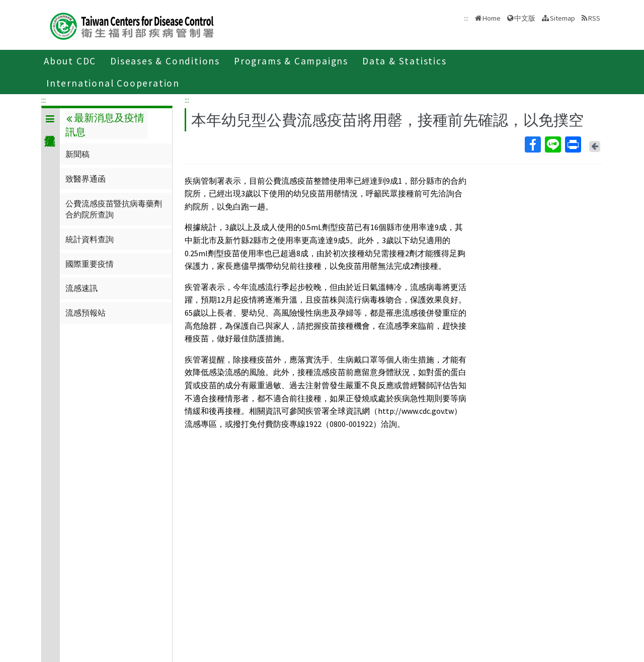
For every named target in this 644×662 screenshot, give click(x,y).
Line (552, 144)
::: (44, 100)
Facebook (532, 144)
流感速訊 (82, 288)
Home (492, 18)
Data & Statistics (405, 61)
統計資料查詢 (90, 239)
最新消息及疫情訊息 (105, 125)
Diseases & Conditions (165, 61)
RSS (594, 18)
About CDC (70, 61)
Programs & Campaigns (291, 61)
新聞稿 (77, 154)
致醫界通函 (86, 179)
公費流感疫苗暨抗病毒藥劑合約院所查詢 (114, 209)
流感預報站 (86, 313)
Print (573, 144)
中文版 (525, 18)
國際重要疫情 (90, 264)
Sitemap (562, 18)
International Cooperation (113, 83)
